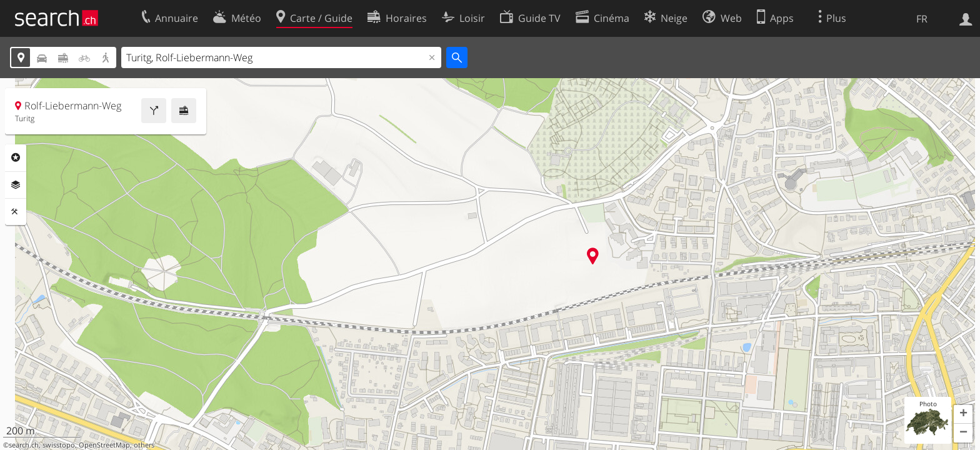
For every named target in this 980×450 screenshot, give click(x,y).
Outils (16, 212)
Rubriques (16, 157)
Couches (16, 185)
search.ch (24, 445)
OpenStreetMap (104, 445)
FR (922, 19)
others (144, 445)
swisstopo (59, 445)
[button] (963, 414)
